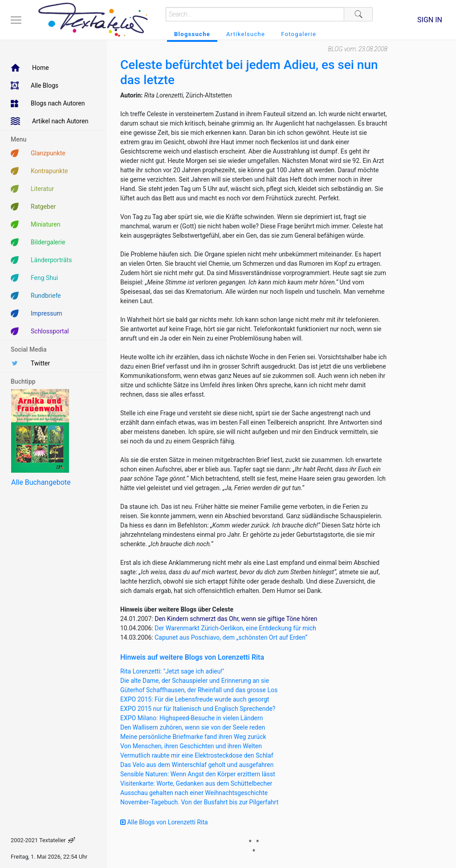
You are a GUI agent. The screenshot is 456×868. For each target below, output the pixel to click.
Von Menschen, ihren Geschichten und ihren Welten (191, 746)
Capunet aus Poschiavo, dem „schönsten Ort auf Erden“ (231, 637)
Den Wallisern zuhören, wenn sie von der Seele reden (193, 727)
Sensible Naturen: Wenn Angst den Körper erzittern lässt (198, 774)
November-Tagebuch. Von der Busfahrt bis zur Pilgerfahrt (199, 802)
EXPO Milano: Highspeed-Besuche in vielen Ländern (192, 718)
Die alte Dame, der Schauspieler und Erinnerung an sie (195, 681)
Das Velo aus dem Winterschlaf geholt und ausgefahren (197, 765)
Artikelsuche (246, 34)
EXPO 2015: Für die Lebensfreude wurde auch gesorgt (195, 699)
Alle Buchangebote (41, 482)
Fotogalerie (299, 34)
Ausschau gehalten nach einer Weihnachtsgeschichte (194, 793)
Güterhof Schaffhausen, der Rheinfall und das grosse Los (199, 690)
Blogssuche (192, 34)
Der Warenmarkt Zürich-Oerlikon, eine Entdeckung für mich (235, 628)
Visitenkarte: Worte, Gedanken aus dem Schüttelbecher (196, 783)
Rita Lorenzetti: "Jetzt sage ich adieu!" (172, 671)
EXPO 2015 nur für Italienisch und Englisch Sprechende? (198, 709)
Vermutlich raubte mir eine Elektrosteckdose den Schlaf (197, 755)
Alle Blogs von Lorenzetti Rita (164, 822)
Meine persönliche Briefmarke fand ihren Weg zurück (193, 737)
